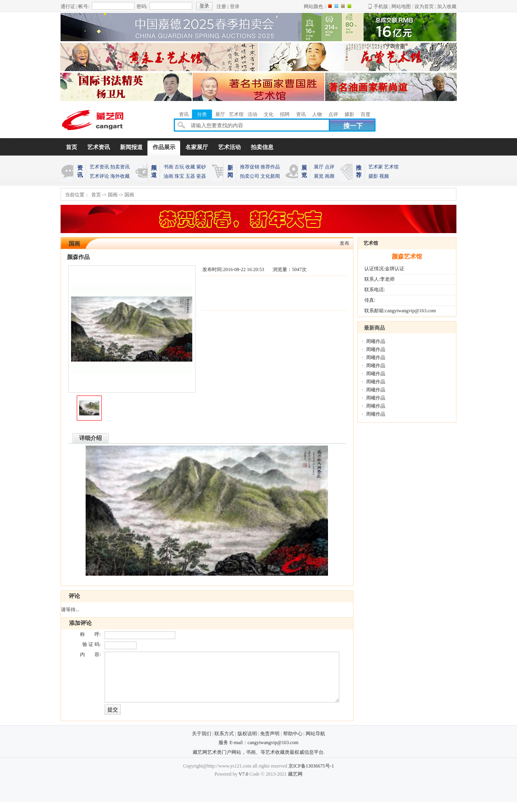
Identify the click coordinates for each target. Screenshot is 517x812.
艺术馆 (391, 167)
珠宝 (179, 176)
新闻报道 (131, 147)
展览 (319, 176)
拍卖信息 (262, 147)
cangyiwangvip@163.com (273, 752)
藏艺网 (295, 784)
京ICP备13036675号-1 (311, 776)
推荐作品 (270, 167)
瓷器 (201, 176)
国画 (113, 195)
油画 (168, 176)
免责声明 (270, 743)
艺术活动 (229, 147)
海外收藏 (120, 176)
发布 (345, 243)
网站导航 (315, 743)
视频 (384, 176)
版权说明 (247, 743)
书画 (168, 167)
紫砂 (201, 167)
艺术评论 (99, 176)
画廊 (330, 176)
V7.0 (244, 784)
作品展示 (164, 147)
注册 (221, 6)
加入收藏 (447, 6)
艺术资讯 (99, 147)
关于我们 (202, 743)
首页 (71, 147)
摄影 (373, 176)
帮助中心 (293, 743)
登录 (235, 6)
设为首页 (424, 6)
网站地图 (401, 6)
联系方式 (224, 743)
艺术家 (376, 167)
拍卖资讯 (120, 167)
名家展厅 (197, 147)
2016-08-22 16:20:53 (244, 269)
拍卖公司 (250, 176)
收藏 (190, 167)
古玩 (179, 167)
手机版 (381, 6)
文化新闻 (270, 176)
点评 (330, 167)
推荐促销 (250, 167)
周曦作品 (376, 341)
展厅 (319, 167)
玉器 (190, 176)
